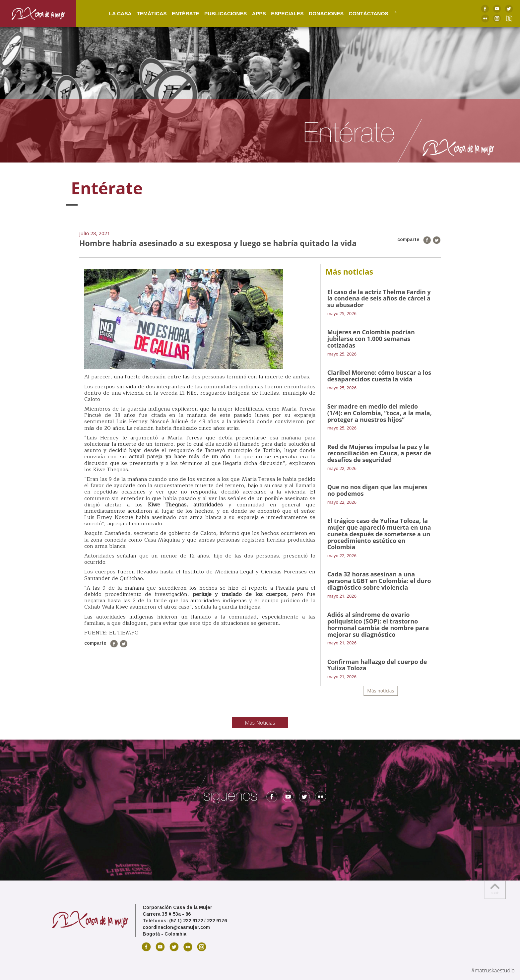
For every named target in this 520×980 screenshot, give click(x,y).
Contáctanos (362, 13)
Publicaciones (219, 13)
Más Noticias (260, 723)
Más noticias (381, 691)
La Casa (113, 13)
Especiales (280, 13)
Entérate (178, 13)
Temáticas (145, 13)
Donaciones (319, 13)
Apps (252, 13)
